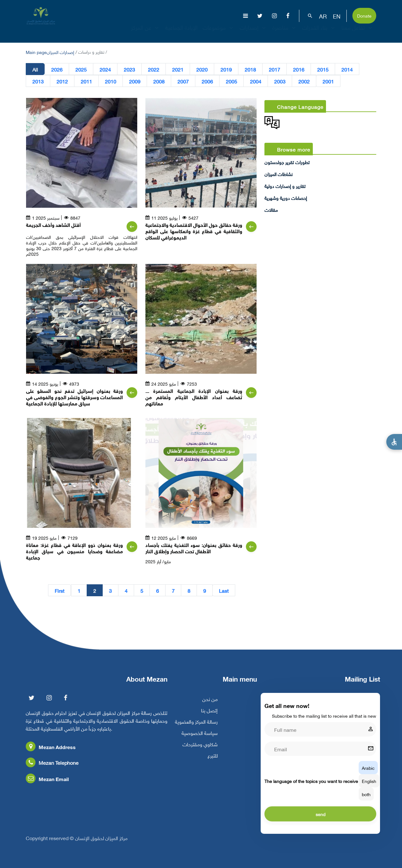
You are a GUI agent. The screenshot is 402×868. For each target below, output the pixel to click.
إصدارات (253, 33)
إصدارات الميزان (60, 52)
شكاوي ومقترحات (200, 750)
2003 (280, 81)
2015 (323, 69)
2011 (86, 81)
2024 (105, 69)
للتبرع (213, 761)
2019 (226, 69)
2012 (62, 81)
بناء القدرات (319, 33)
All (35, 69)
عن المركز (146, 33)
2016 (299, 69)
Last (224, 590)
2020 (202, 69)
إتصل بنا (209, 716)
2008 (159, 81)
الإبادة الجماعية (181, 33)
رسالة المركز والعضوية (196, 727)
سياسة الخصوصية (200, 738)
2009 (135, 81)
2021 (178, 69)
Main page (36, 52)
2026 (57, 69)
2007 (183, 81)
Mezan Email (47, 784)
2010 (111, 81)
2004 (256, 81)
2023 (129, 69)
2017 (274, 69)
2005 (231, 81)
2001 (328, 81)
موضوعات (219, 33)
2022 (154, 69)
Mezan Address (51, 752)
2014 (347, 69)
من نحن (210, 705)
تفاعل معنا (358, 33)
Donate (364, 15)
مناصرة (285, 33)
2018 (250, 69)
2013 (38, 81)
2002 (304, 81)
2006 (207, 81)
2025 (81, 69)
